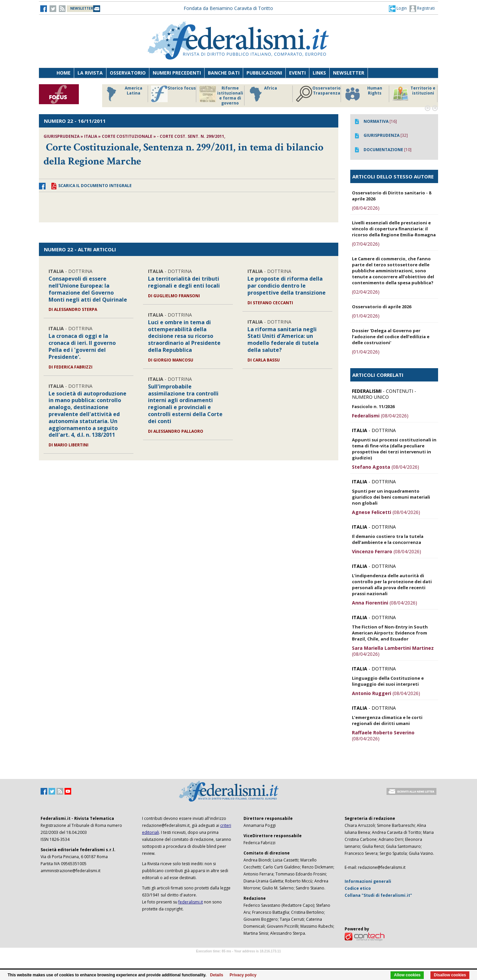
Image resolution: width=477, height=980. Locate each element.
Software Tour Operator (238, 959)
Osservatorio (128, 73)
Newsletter (349, 73)
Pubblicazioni (264, 73)
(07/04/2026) (366, 244)
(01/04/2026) (366, 316)
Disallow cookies (450, 975)
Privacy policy (243, 975)
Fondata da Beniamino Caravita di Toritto (228, 8)
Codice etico (358, 888)
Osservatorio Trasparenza (318, 94)
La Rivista (90, 73)
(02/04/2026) (366, 292)
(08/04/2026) (366, 208)
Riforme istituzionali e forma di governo (221, 96)
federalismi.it (191, 902)
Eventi (297, 73)
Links (319, 73)
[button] (398, 8)
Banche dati (224, 73)
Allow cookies (407, 975)
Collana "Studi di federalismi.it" (378, 895)
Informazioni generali (368, 881)
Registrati (422, 9)
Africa (262, 94)
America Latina (123, 94)
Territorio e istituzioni (414, 94)
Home (64, 73)
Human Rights (363, 94)
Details (217, 975)
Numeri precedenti (177, 73)
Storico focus (173, 94)
